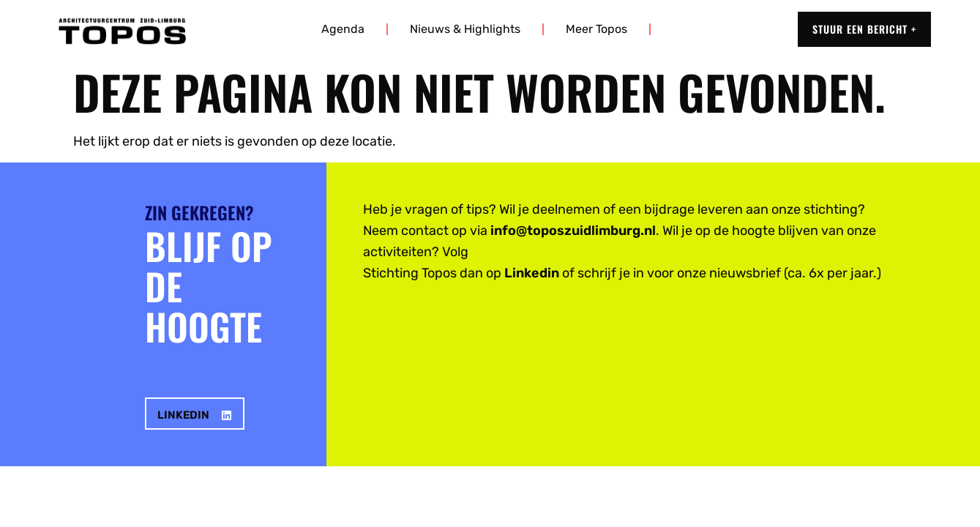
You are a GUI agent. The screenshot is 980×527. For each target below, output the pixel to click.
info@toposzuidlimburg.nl (573, 231)
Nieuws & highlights (465, 29)
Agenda (343, 29)
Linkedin (532, 273)
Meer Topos (596, 29)
